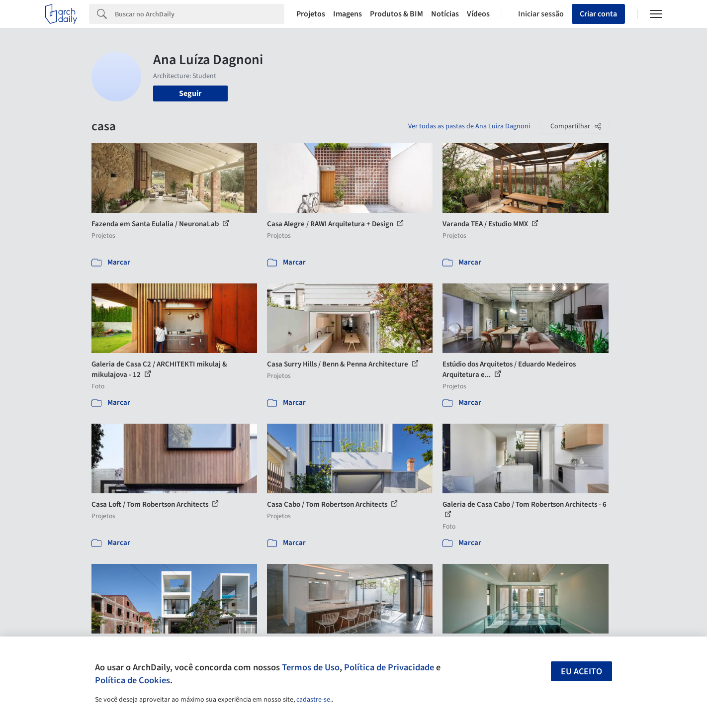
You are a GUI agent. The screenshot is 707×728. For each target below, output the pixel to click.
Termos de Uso (311, 667)
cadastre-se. (314, 700)
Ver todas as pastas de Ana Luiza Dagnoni (469, 126)
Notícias (445, 14)
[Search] (200, 14)
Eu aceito (581, 672)
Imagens (348, 14)
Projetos (311, 14)
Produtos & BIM (397, 14)
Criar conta (598, 14)
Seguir (190, 93)
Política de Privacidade (389, 667)
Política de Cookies (133, 680)
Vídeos (478, 14)
